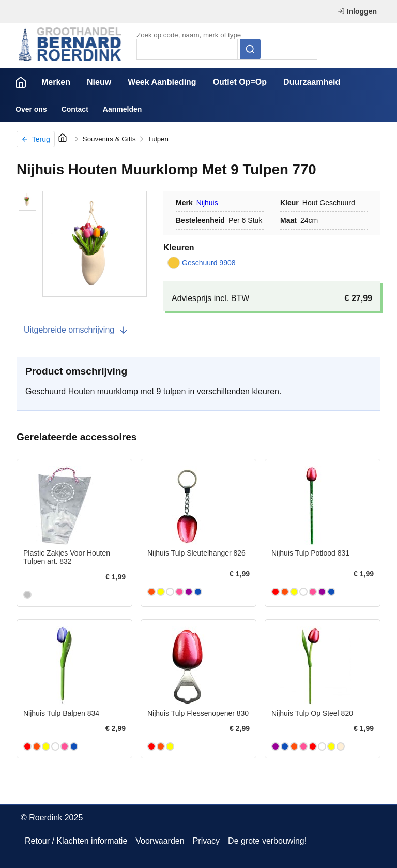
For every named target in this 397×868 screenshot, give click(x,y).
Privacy (206, 841)
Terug (36, 139)
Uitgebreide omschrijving (76, 330)
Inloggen (357, 11)
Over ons (31, 109)
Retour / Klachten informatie (76, 841)
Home (21, 82)
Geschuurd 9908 (202, 263)
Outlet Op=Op (240, 82)
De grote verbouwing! (267, 841)
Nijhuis (207, 203)
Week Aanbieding (162, 82)
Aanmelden (122, 109)
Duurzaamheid (312, 82)
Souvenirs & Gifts (109, 139)
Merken (56, 82)
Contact (75, 109)
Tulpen (158, 139)
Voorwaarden (160, 841)
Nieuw (99, 82)
